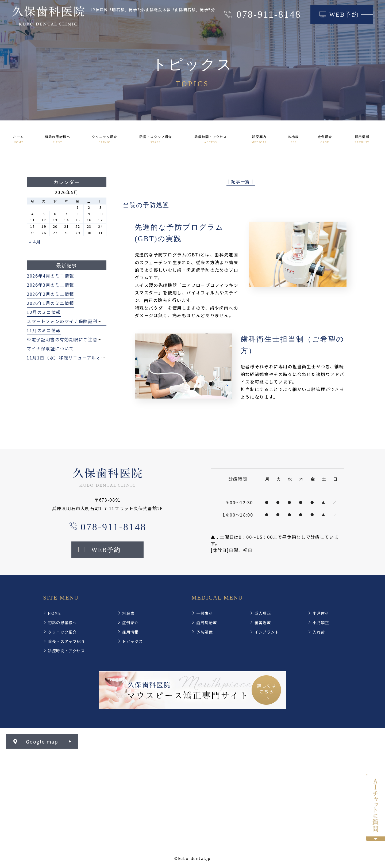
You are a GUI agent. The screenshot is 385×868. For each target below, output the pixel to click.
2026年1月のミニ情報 (50, 303)
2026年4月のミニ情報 (50, 276)
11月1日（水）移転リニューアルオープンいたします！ (85, 358)
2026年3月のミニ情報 (50, 285)
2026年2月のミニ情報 (50, 294)
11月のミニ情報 (44, 330)
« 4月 (35, 242)
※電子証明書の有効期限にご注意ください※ (74, 339)
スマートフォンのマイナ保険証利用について (74, 321)
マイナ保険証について (50, 348)
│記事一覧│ (241, 181)
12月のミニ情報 (44, 312)
